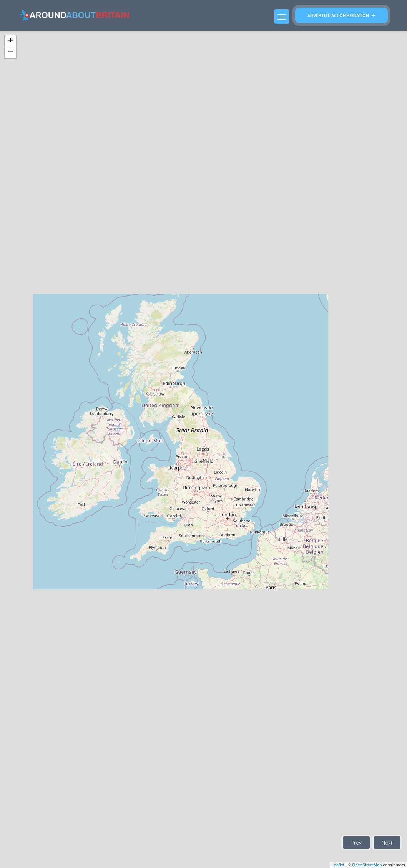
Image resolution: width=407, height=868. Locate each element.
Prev (356, 843)
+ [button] (11, 41)
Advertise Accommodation (341, 15)
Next (387, 843)
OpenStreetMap (367, 865)
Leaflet (338, 865)
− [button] (11, 53)
